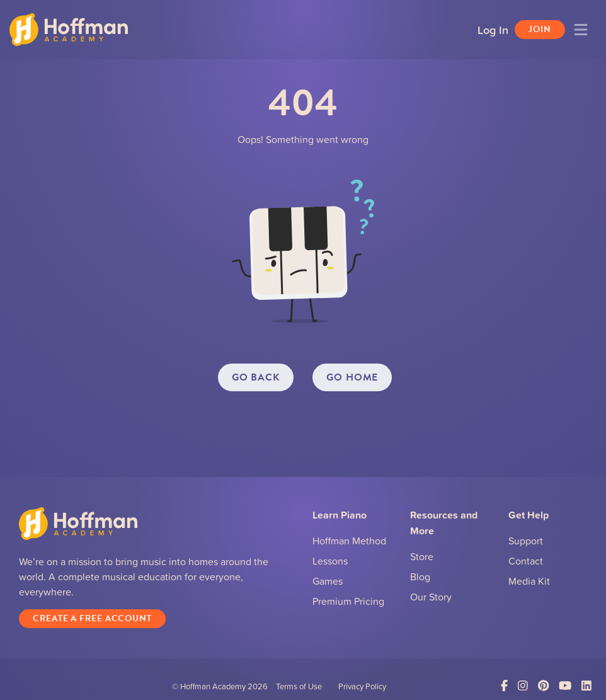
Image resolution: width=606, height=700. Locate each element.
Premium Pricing (348, 601)
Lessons (330, 561)
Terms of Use (299, 686)
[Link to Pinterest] (543, 686)
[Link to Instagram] (523, 686)
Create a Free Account (92, 618)
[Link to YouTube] (565, 686)
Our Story (431, 597)
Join (540, 29)
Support (526, 541)
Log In (493, 30)
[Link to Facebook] (504, 686)
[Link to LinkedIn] (586, 686)
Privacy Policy (362, 686)
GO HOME (352, 377)
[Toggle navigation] (581, 30)
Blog (420, 577)
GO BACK (256, 377)
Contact (526, 561)
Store (422, 556)
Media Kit (529, 581)
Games (328, 581)
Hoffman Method (349, 541)
